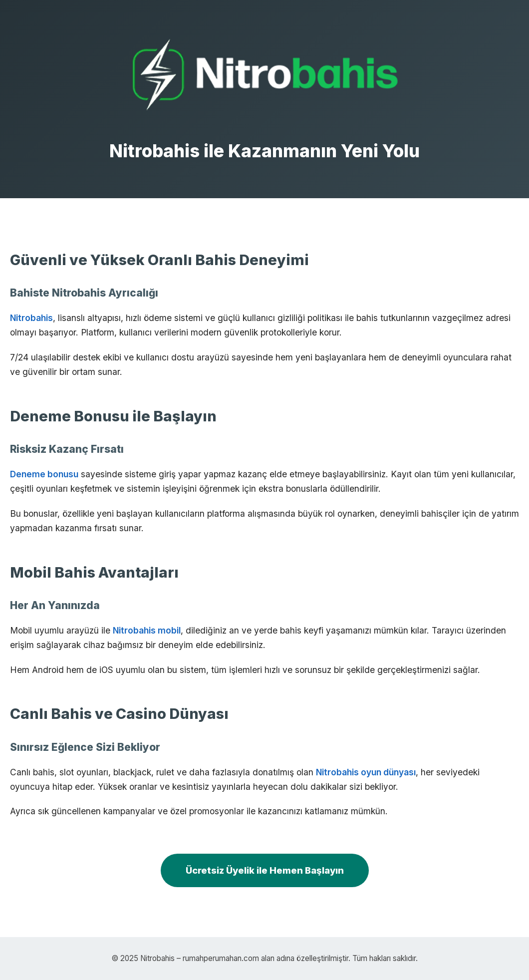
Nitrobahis (31, 318)
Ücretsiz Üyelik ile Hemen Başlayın (265, 870)
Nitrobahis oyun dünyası (366, 772)
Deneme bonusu (44, 474)
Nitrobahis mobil (147, 630)
